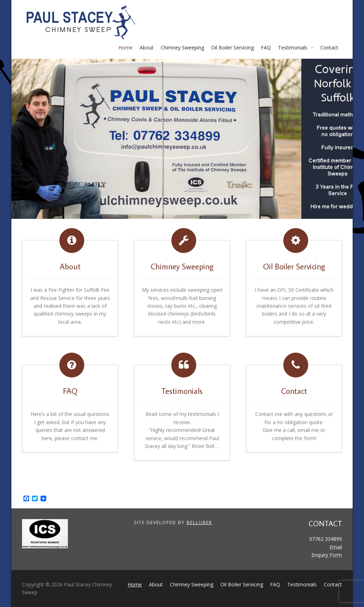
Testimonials (293, 47)
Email (336, 547)
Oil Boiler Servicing (232, 47)
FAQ (266, 47)
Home (125, 47)
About (147, 47)
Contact (329, 47)
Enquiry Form (327, 555)
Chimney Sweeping (182, 47)
